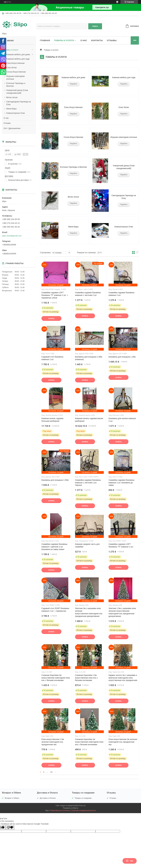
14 (51, 772)
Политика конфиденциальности (84, 811)
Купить (51, 319)
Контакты (97, 40)
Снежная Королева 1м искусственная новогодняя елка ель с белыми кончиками (89, 742)
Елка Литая (11, 68)
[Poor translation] (10, 827)
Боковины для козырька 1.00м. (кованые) (89, 358)
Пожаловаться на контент (60, 811)
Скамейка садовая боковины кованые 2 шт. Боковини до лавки (121, 483)
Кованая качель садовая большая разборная (52, 420)
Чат (130, 861)
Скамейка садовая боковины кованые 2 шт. (121, 294)
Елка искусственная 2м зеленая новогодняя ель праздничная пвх (123, 742)
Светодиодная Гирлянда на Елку (19, 103)
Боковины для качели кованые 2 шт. (122, 420)
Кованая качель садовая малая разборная (89, 420)
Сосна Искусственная (16, 72)
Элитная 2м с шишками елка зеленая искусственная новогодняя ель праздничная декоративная (89, 612)
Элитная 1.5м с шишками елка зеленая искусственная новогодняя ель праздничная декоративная (122, 612)
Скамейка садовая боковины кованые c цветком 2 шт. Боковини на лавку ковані (54, 547)
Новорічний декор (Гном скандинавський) (17, 92)
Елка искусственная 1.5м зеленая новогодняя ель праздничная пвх (53, 742)
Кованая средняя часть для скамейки (87, 545)
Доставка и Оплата (48, 798)
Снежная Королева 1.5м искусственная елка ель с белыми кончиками (86, 678)
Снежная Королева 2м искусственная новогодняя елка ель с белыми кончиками (56, 678)
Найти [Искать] (95, 26)
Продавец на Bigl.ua (70, 808)
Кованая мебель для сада (18, 59)
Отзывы (7, 123)
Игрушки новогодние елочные (15, 78)
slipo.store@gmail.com (12, 236)
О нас (6, 118)
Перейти (73, 84)
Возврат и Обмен (12, 798)
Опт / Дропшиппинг (12, 128)
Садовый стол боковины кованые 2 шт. (52, 358)
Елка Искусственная (15, 63)
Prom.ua (82, 806)
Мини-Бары (11, 109)
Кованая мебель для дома (18, 54)
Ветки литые (12, 97)
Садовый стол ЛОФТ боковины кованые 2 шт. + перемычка (55, 610)
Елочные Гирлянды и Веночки (16, 85)
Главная (45, 40)
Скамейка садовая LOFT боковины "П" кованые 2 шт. (121, 545)
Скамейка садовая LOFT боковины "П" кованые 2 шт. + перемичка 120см (55, 295)
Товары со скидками (83, 798)
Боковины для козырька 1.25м (122, 357)
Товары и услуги (11, 50)
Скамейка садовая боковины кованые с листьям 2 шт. (88, 294)
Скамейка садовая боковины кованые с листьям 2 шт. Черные (88, 483)
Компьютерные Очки (16, 113)
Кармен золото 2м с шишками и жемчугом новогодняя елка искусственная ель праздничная (123, 678)
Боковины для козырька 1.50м (55, 480)
